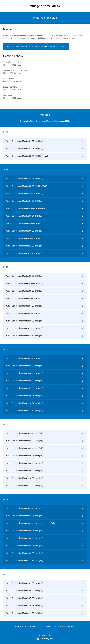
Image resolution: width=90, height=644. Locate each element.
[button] (9, 6)
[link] (45, 6)
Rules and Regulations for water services (36, 47)
